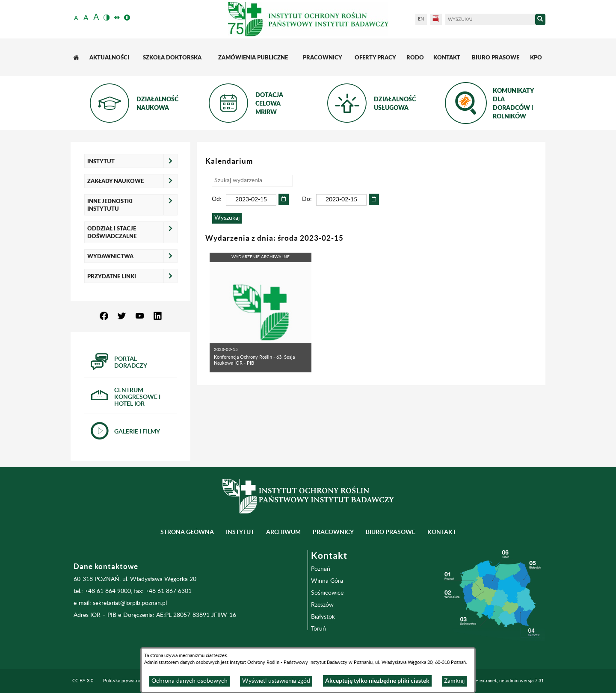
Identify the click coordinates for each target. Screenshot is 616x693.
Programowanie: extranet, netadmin (494, 681)
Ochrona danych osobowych (190, 681)
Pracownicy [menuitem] (333, 532)
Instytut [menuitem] (240, 532)
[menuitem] (77, 58)
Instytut (101, 161)
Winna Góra (327, 581)
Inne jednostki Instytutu (110, 205)
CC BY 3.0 (83, 681)
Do (306, 199)
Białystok (323, 617)
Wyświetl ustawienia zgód (276, 681)
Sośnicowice (327, 593)
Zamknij (454, 681)
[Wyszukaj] (490, 19)
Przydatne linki (112, 276)
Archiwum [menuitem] (283, 532)
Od (216, 199)
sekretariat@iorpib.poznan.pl (130, 603)
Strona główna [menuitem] (187, 532)
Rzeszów (322, 605)
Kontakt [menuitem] (442, 532)
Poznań (321, 569)
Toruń (318, 629)
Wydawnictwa (110, 256)
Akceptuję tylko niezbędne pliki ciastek (377, 681)
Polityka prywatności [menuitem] (125, 681)
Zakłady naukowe (115, 181)
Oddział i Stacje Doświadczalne (112, 232)
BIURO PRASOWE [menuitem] (391, 532)
